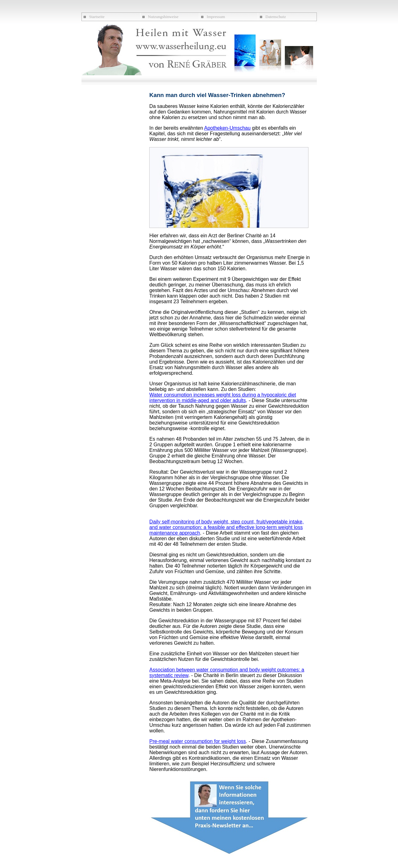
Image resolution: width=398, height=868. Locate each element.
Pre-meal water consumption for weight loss (197, 741)
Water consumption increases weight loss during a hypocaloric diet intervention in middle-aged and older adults (223, 398)
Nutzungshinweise (163, 17)
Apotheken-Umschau (227, 128)
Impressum (216, 17)
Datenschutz (276, 17)
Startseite (97, 17)
